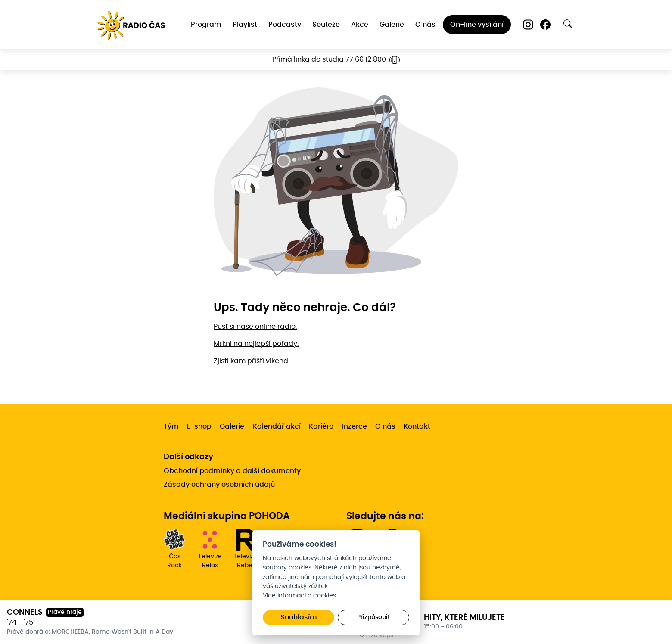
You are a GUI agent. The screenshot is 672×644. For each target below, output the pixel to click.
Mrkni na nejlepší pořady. (256, 344)
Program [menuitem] (206, 25)
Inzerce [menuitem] (355, 426)
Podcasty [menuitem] (285, 25)
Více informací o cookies (299, 596)
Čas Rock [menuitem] (174, 549)
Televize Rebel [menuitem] (245, 549)
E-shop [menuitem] (199, 426)
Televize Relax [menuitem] (210, 549)
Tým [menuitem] (171, 426)
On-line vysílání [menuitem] (477, 25)
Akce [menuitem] (360, 25)
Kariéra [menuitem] (321, 426)
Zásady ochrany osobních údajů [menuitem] (219, 485)
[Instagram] (528, 25)
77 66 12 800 (366, 59)
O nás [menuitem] (425, 25)
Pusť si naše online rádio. (255, 327)
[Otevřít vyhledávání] (568, 24)
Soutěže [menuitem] (326, 25)
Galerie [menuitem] (392, 25)
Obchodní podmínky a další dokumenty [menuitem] (232, 471)
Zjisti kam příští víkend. (252, 361)
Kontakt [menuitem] (417, 426)
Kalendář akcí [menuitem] (277, 426)
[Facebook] (545, 25)
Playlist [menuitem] (245, 25)
